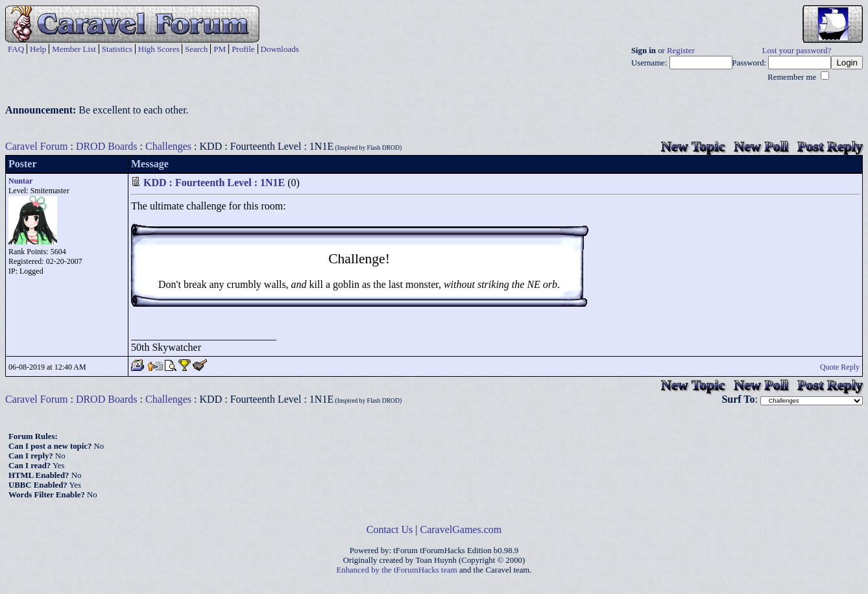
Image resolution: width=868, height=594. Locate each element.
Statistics (117, 49)
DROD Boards (107, 146)
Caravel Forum (36, 146)
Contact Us (390, 529)
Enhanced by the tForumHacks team (397, 570)
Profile (243, 49)
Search (196, 49)
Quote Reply (840, 367)
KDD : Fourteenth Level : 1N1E (214, 183)
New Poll (761, 146)
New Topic (693, 146)
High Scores (159, 49)
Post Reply (830, 146)
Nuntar (20, 181)
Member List (74, 49)
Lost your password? (797, 51)
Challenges (168, 146)
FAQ (16, 49)
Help (38, 49)
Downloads (280, 49)
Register (681, 51)
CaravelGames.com (461, 529)
